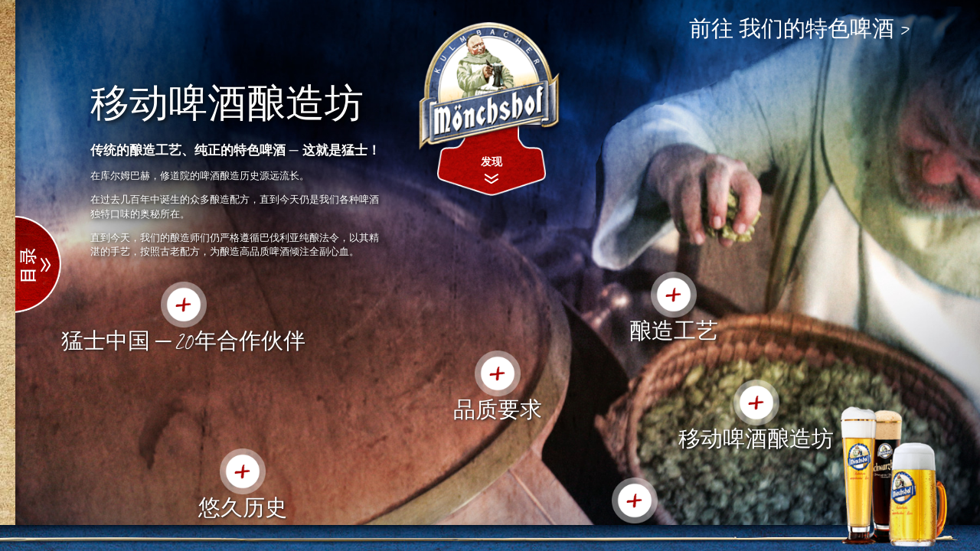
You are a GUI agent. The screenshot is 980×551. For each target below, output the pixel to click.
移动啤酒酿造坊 (756, 438)
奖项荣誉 (635, 536)
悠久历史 (243, 507)
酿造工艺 (674, 330)
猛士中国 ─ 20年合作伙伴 (183, 340)
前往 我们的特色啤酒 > (800, 29)
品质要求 (498, 409)
